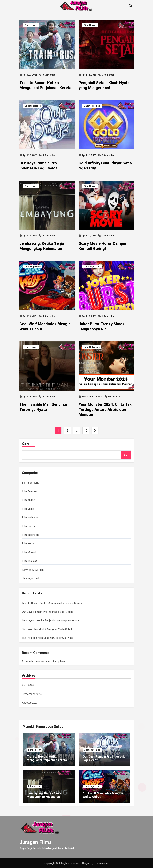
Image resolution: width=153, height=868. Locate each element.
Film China (28, 509)
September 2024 (32, 694)
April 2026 (28, 685)
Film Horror (31, 25)
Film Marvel (29, 552)
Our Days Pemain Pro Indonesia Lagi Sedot (47, 612)
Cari (25, 444)
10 (86, 430)
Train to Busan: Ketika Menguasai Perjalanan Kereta (52, 603)
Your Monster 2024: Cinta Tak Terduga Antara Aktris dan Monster (105, 410)
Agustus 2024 (30, 703)
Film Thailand (30, 561)
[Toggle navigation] (22, 6)
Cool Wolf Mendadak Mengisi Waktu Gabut (47, 629)
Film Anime (28, 500)
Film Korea (28, 544)
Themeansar (101, 863)
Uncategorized (33, 106)
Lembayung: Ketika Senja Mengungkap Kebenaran (51, 620)
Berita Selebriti (31, 483)
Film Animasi (29, 491)
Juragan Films (35, 842)
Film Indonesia (31, 535)
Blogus (86, 863)
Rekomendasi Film (33, 570)
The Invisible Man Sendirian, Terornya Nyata (48, 638)
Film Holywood (92, 347)
